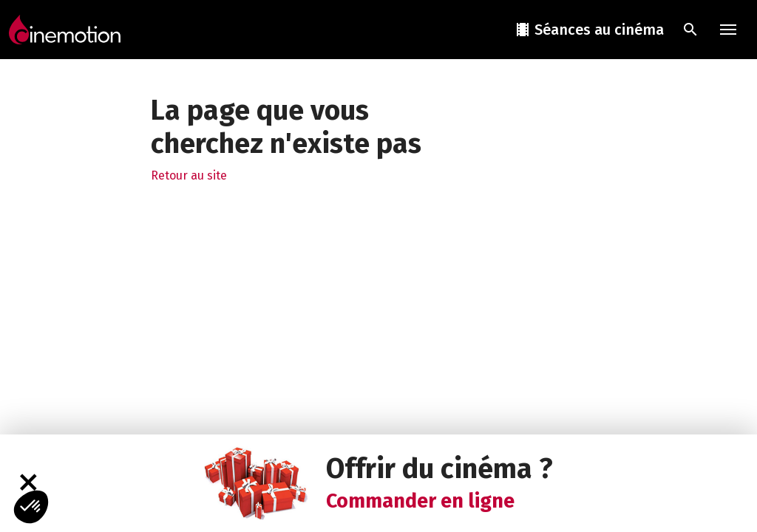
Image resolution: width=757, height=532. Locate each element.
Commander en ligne (420, 501)
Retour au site (189, 175)
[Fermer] (28, 483)
